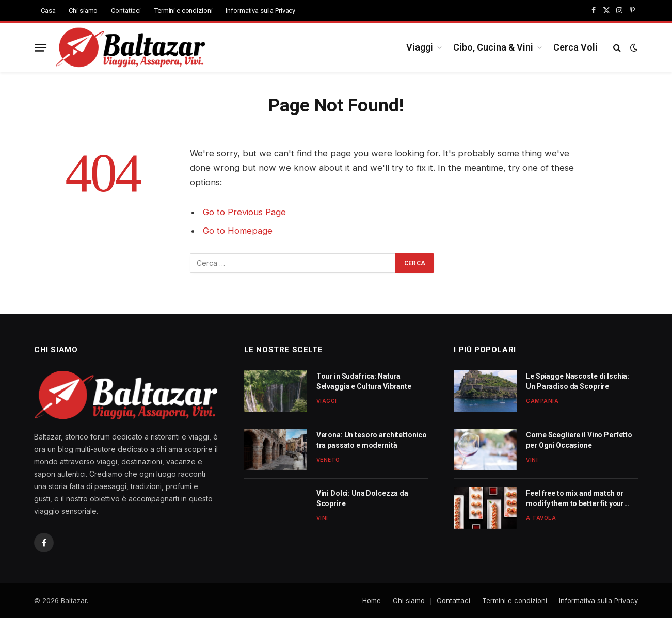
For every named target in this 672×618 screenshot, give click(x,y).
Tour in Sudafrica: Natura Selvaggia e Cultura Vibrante (364, 381)
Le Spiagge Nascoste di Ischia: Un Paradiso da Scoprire (578, 381)
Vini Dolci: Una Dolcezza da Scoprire (362, 498)
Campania (542, 401)
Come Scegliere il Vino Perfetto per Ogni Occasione (579, 440)
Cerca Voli (575, 47)
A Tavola (541, 518)
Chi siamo (83, 11)
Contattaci (126, 11)
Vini (322, 518)
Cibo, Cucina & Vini (493, 47)
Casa (48, 11)
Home (372, 600)
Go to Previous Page (244, 212)
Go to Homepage (238, 231)
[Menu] (41, 47)
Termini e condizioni (183, 11)
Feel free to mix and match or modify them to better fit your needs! (575, 499)
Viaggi (420, 47)
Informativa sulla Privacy (260, 11)
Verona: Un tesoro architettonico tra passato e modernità (372, 440)
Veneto (328, 460)
